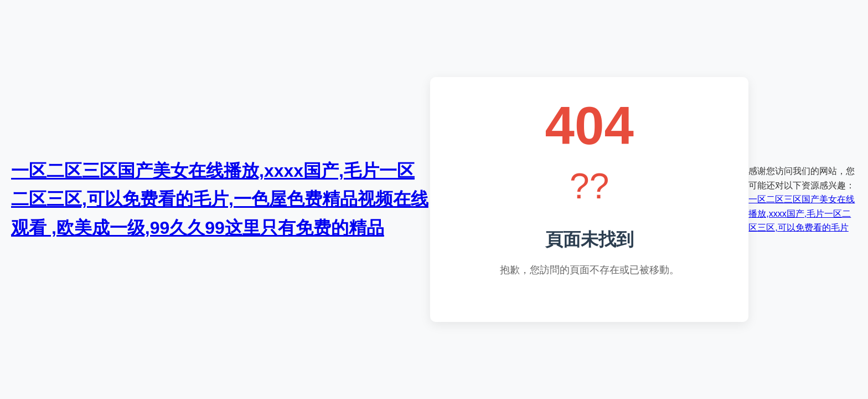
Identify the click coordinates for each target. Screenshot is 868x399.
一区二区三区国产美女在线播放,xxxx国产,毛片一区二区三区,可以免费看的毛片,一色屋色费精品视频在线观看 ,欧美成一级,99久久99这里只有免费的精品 (220, 199)
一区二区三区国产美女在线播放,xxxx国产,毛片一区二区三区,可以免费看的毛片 (802, 213)
